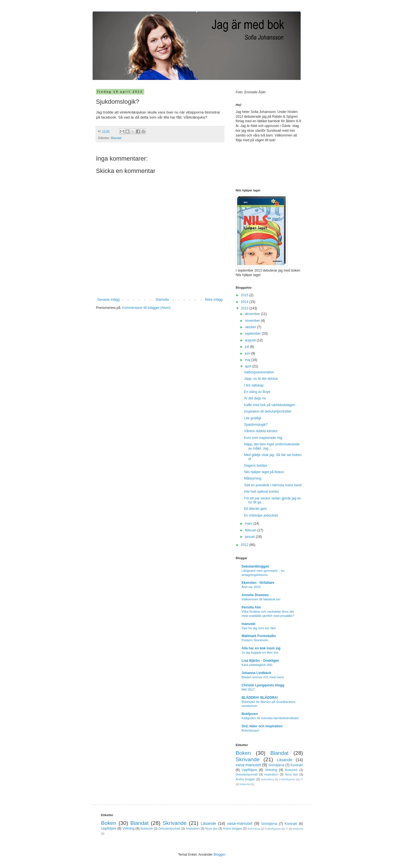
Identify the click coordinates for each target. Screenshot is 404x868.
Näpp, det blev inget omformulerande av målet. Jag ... (272, 446)
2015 (245, 295)
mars (249, 524)
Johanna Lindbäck (256, 673)
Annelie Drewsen (255, 595)
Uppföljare (249, 770)
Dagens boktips (256, 466)
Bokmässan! (250, 730)
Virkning (271, 770)
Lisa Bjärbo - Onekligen (260, 661)
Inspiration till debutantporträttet (268, 411)
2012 (245, 545)
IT (302, 779)
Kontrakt (297, 765)
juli (247, 347)
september (253, 334)
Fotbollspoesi (287, 779)
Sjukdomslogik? (256, 425)
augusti (251, 340)
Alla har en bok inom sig (261, 648)
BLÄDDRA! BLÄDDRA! (260, 698)
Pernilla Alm (251, 607)
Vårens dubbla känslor (261, 431)
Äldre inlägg (214, 300)
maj (248, 360)
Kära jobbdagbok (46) (257, 665)
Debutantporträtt (247, 774)
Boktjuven (250, 714)
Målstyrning (253, 478)
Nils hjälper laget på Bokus (264, 472)
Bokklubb (291, 770)
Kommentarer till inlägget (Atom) (146, 308)
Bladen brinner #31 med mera (263, 677)
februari (251, 530)
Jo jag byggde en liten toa (260, 652)
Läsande (285, 760)
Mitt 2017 (248, 689)
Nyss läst (291, 774)
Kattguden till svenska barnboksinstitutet (270, 718)
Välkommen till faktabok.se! (261, 599)
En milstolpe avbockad (261, 515)
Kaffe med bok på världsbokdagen (270, 405)
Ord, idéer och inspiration (262, 726)
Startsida (162, 300)
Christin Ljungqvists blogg (263, 685)
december (253, 314)
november (253, 321)
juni (248, 353)
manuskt (248, 624)
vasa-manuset (248, 765)
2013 (245, 308)
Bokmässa (268, 779)
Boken (243, 753)
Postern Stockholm (255, 640)
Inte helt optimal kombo (261, 492)
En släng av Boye (257, 392)
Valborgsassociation (259, 372)
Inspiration (271, 774)
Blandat (116, 138)
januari (250, 537)
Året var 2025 (251, 587)
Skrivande (248, 759)
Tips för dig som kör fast (259, 628)
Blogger (219, 855)
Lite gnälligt (253, 418)
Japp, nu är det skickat (261, 379)
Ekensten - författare (258, 583)
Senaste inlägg (108, 300)
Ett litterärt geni (255, 509)
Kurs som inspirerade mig (263, 438)
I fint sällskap (254, 385)
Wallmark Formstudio (259, 636)
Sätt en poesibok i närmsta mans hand (273, 485)
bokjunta (245, 784)
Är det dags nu (255, 398)
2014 (245, 302)
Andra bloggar (245, 779)
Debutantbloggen (255, 566)
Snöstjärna (276, 765)
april (249, 366)
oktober (251, 327)
